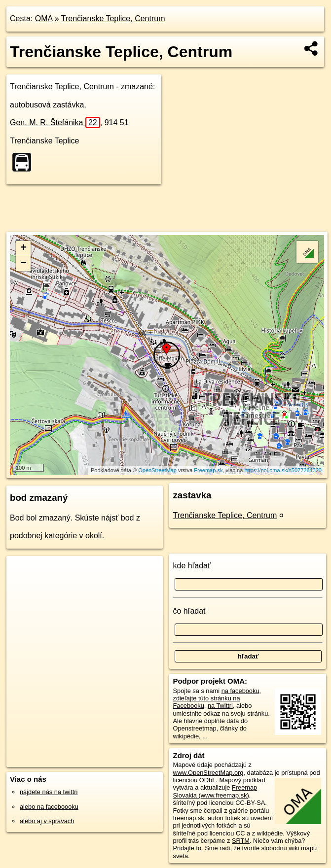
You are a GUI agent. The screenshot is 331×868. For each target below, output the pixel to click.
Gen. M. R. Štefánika (55, 122)
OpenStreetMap (157, 470)
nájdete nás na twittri (49, 792)
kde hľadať (192, 566)
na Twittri (220, 706)
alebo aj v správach (47, 821)
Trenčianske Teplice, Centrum (113, 18)
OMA (44, 18)
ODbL (207, 780)
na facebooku (240, 691)
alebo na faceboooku (49, 807)
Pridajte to (187, 848)
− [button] (23, 264)
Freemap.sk (208, 470)
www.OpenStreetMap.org (208, 773)
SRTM (241, 841)
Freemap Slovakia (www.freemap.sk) (215, 791)
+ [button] (23, 248)
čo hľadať (189, 611)
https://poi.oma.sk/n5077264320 (283, 470)
